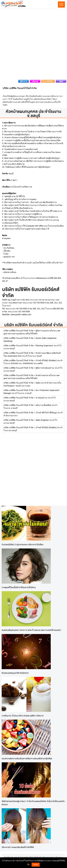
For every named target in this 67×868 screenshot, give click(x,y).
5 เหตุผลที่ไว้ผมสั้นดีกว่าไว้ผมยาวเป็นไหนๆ (19, 587)
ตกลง (36, 865)
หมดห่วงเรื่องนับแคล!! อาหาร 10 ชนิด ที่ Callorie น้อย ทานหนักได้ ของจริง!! (31, 630)
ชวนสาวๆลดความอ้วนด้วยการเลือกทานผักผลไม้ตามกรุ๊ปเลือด (27, 758)
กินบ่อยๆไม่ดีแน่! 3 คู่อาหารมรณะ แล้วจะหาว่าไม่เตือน (23, 544)
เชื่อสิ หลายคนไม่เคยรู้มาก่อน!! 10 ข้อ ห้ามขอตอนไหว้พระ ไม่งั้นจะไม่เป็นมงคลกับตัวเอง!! (33, 803)
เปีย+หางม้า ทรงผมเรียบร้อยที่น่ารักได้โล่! (18, 847)
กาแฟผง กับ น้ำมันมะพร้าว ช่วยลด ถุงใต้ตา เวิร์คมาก (23, 716)
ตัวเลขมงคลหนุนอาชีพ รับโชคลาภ (15, 673)
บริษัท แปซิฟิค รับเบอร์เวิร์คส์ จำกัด (33, 325)
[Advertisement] (33, 45)
